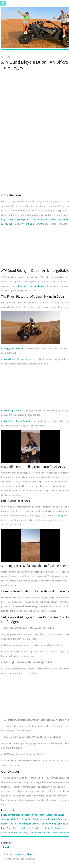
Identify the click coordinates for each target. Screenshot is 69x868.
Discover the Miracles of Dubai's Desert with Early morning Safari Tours (35, 824)
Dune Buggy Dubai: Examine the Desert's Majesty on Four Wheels (32, 828)
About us (31, 854)
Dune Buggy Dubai (13, 410)
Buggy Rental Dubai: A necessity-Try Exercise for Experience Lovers (33, 815)
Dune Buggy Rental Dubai (16, 421)
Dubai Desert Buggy (14, 359)
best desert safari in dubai (31, 286)
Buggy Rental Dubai (13, 348)
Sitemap (7, 854)
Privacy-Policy (19, 854)
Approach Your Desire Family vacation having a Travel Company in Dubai (35, 833)
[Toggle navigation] (3, 3)
